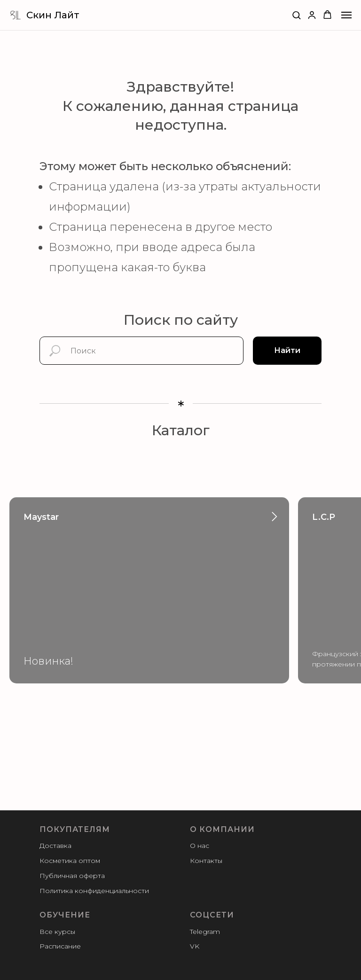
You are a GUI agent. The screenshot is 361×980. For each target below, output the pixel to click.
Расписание (60, 946)
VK (195, 946)
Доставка (55, 846)
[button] (296, 15)
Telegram (205, 932)
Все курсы (57, 932)
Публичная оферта (72, 876)
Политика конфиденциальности (94, 891)
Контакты (206, 861)
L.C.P (324, 517)
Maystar (41, 517)
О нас (200, 846)
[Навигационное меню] (346, 15)
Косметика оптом (70, 861)
